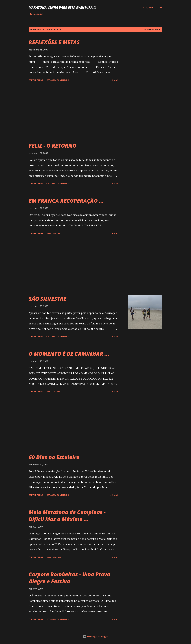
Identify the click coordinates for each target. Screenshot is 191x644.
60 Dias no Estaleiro (54, 457)
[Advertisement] (73, 112)
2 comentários (53, 557)
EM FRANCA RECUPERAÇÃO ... (66, 201)
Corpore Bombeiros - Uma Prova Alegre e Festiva (69, 578)
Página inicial (36, 14)
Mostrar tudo (153, 30)
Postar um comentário (57, 80)
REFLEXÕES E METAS (54, 42)
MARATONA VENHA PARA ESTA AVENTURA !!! (62, 7)
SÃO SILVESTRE (47, 299)
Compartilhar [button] (36, 80)
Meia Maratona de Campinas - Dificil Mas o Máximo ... (67, 516)
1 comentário (53, 233)
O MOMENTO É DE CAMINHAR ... (69, 354)
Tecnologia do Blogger (95, 637)
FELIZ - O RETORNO (53, 146)
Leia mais (114, 80)
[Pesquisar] (148, 7)
